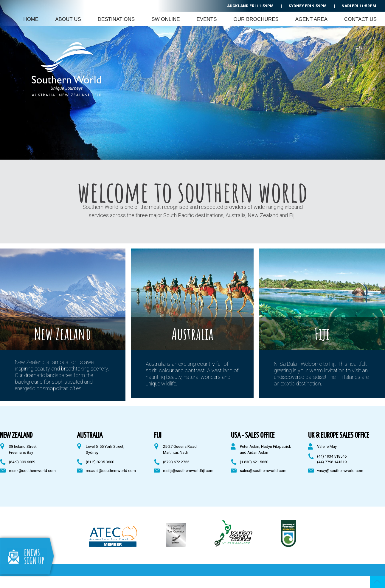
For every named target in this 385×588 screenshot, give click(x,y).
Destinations (116, 19)
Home (31, 19)
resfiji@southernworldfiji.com (188, 471)
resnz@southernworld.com (32, 471)
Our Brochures (256, 19)
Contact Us (360, 19)
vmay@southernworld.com (340, 471)
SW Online (166, 19)
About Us (68, 19)
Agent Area (311, 19)
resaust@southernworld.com (111, 471)
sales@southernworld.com (263, 471)
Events (207, 19)
